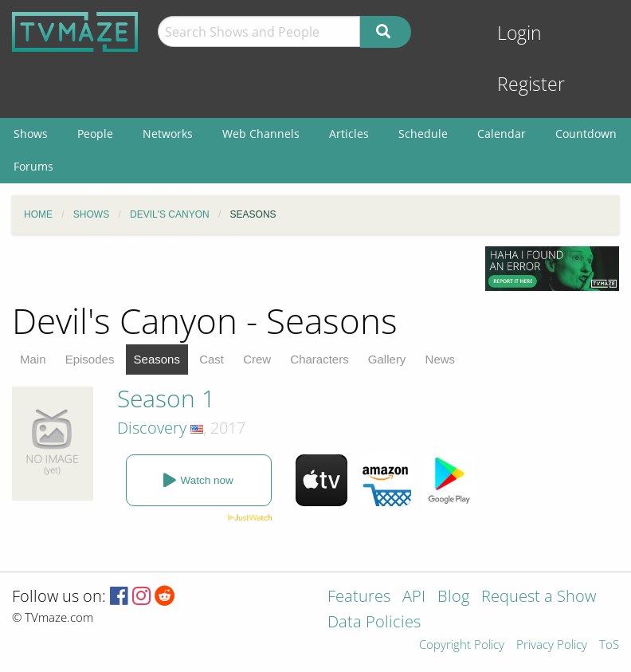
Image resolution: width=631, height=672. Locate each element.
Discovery (152, 428)
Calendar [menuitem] (502, 134)
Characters (319, 359)
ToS (609, 645)
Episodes (90, 359)
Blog (453, 597)
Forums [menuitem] (33, 166)
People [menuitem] (95, 134)
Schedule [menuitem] (423, 134)
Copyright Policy (462, 645)
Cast (212, 359)
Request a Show (539, 597)
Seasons (157, 359)
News (441, 359)
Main (33, 359)
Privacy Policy (552, 645)
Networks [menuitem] (168, 134)
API (414, 597)
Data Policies (374, 623)
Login (519, 33)
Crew (257, 359)
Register (531, 84)
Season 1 (166, 398)
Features (359, 597)
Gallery (387, 359)
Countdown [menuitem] (586, 134)
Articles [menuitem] (349, 134)
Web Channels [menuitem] (261, 134)
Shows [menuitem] (31, 134)
